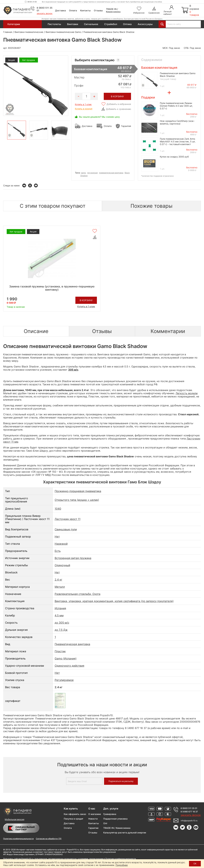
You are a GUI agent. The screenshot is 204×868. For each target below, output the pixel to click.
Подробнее (122, 865)
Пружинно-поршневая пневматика (78, 491)
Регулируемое (64, 680)
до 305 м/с (62, 623)
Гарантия (126, 126)
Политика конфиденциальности (18, 839)
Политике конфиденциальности (121, 859)
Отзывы (98, 10)
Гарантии (93, 828)
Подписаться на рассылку (121, 781)
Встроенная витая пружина (73, 558)
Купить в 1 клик (83, 104)
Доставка (60, 10)
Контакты (85, 10)
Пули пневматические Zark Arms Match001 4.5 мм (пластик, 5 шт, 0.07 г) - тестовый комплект (178, 141)
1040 (58, 509)
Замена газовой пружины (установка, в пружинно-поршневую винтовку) (52, 288)
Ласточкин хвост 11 (68, 519)
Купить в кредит (84, 109)
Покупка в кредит (74, 819)
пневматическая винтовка (111, 173)
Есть (58, 551)
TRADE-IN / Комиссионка (113, 10)
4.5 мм (59, 615)
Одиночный (62, 565)
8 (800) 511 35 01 (189, 808)
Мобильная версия (15, 819)
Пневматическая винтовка (72, 644)
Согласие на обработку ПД (49, 839)
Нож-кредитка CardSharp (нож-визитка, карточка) (177, 122)
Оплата (73, 10)
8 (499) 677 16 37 (189, 812)
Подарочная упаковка (115, 819)
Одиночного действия (69, 666)
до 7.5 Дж (61, 630)
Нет (57, 537)
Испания (60, 608)
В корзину (86, 300)
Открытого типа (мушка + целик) (77, 500)
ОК (195, 864)
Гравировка (110, 814)
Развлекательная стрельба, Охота (78, 594)
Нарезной (61, 544)
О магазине (95, 814)
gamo (83, 173)
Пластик (60, 651)
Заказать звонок (45, 14)
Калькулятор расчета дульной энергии (125, 833)
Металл (60, 587)
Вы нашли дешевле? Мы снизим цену (99, 117)
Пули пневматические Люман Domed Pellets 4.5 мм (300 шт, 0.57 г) (176, 106)
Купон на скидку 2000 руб (174, 157)
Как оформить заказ (75, 814)
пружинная (92, 173)
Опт (105, 823)
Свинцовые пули (66, 529)
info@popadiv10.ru (189, 821)
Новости (93, 819)
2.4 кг (58, 580)
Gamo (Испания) (66, 659)
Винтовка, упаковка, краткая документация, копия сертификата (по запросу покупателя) (114, 601)
